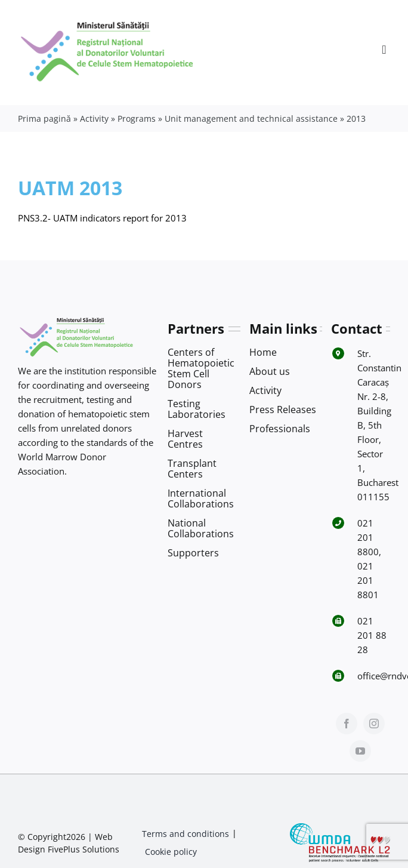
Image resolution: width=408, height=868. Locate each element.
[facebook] (347, 724)
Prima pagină (44, 118)
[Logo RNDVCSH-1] (107, 20)
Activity (94, 118)
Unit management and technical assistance (251, 118)
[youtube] (360, 751)
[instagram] (374, 724)
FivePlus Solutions (84, 849)
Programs (137, 118)
